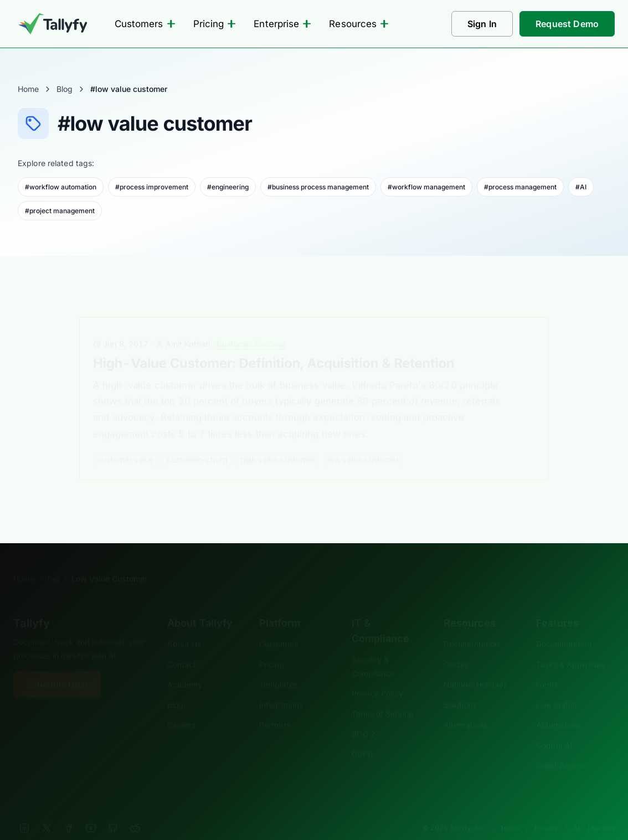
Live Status (557, 688)
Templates (278, 668)
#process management (520, 187)
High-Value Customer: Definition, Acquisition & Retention (274, 346)
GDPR (362, 737)
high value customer (277, 443)
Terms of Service (382, 697)
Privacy (547, 811)
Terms (510, 811)
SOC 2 (364, 717)
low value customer (363, 443)
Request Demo (567, 24)
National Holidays (475, 668)
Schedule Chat (57, 668)
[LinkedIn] (24, 811)
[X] (47, 811)
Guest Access (561, 748)
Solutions (460, 688)
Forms (547, 668)
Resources (359, 24)
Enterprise (282, 24)
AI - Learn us (594, 811)
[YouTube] (91, 811)
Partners (275, 708)
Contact (182, 648)
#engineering (228, 187)
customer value (126, 443)
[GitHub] (113, 811)
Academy (185, 668)
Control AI (554, 728)
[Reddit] (135, 811)
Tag (53, 562)
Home (28, 89)
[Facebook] (69, 811)
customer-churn (197, 443)
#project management (60, 211)
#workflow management (426, 187)
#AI (581, 187)
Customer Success (251, 327)
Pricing (215, 24)
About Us (184, 627)
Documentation (471, 627)
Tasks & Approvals (570, 648)
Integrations (281, 688)
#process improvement (152, 187)
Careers (182, 708)
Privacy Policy (377, 676)
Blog (65, 89)
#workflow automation (61, 187)
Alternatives (465, 708)
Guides (456, 648)
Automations (559, 708)
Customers (145, 24)
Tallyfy (32, 606)
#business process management (318, 187)
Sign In (482, 24)
